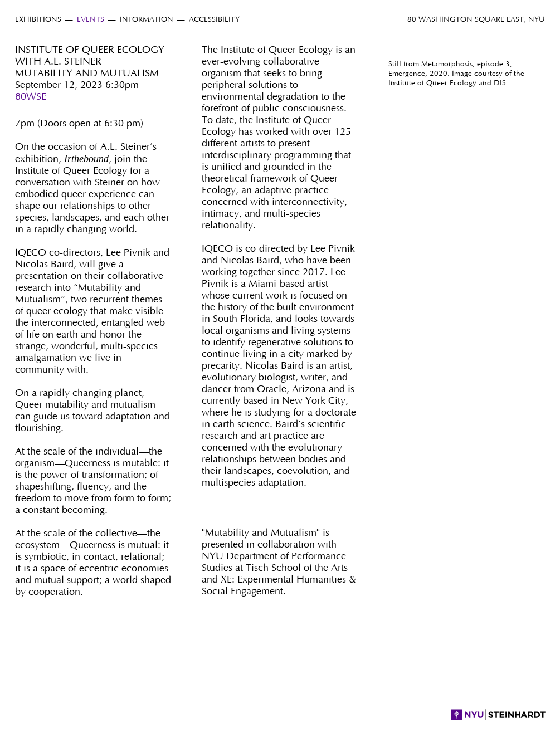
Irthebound (86, 159)
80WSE (31, 97)
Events (91, 20)
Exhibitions (38, 20)
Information (147, 20)
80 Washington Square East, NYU (476, 20)
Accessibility (214, 20)
